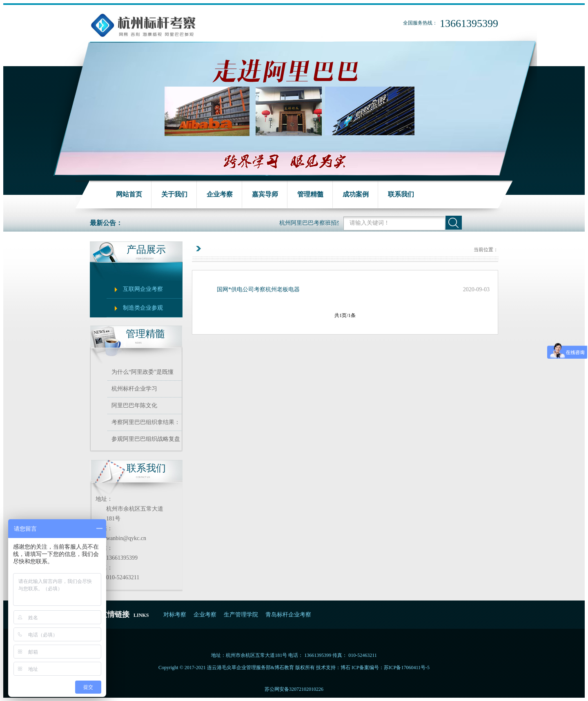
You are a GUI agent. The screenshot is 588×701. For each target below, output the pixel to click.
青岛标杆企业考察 (288, 615)
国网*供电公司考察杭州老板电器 (258, 289)
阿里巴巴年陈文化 (134, 405)
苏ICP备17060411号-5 (407, 668)
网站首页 (129, 194)
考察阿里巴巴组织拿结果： (146, 422)
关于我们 (174, 194)
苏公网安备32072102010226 (294, 689)
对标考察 (175, 615)
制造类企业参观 (143, 308)
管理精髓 (310, 194)
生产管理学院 (241, 615)
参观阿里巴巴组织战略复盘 (146, 439)
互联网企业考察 (143, 289)
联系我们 (401, 194)
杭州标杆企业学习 (134, 389)
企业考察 (220, 194)
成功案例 (356, 194)
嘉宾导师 (265, 194)
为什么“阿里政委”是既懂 (143, 372)
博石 (345, 668)
